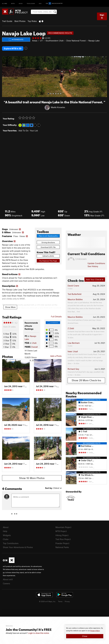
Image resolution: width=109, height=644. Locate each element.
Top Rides (32, 21)
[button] (5, 76)
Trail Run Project (63, 539)
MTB (13, 3)
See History (93, 266)
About (6, 527)
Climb (5, 3)
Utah (34, 343)
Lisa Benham (74, 343)
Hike (21, 3)
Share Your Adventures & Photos (18, 547)
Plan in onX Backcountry (48, 235)
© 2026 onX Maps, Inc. (47, 601)
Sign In (102, 16)
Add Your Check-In (95, 279)
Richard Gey (73, 368)
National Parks (62, 547)
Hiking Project (62, 535)
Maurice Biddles (75, 299)
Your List (34, 130)
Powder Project (62, 543)
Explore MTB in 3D (13, 48)
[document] (85, 633)
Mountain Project (63, 527)
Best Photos (20, 21)
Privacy (67, 601)
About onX (8, 579)
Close (85, 636)
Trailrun (31, 3)
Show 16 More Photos (32, 478)
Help (5, 531)
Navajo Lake (94, 41)
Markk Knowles (58, 107)
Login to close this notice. (39, 633)
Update (96, 263)
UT (41, 41)
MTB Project (61, 531)
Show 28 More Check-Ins (86, 380)
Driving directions (48, 242)
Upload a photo (48, 256)
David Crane (73, 285)
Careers (6, 583)
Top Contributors (11, 543)
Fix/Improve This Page (48, 261)
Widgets (7, 535)
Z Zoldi (71, 328)
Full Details (56, 316)
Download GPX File (48, 247)
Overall (34, 346)
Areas (35, 41)
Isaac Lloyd (73, 351)
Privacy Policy (95, 631)
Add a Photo (56, 356)
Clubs (6, 539)
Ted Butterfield (75, 294)
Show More (10, 307)
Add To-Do (23, 130)
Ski (40, 3)
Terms (60, 601)
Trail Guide (7, 21)
